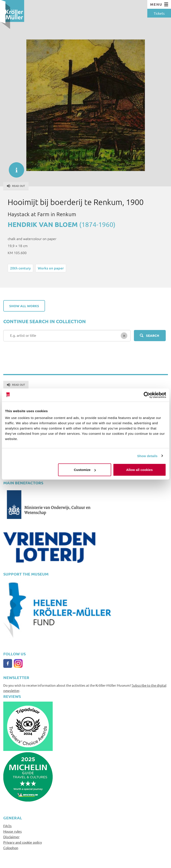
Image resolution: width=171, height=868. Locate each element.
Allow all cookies (139, 470)
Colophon (11, 848)
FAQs (7, 826)
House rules (13, 831)
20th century (20, 268)
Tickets (159, 13)
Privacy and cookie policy (23, 842)
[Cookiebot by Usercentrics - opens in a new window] (147, 395)
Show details (147, 456)
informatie (14, 168)
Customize (85, 470)
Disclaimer (11, 837)
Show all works (24, 306)
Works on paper (51, 268)
